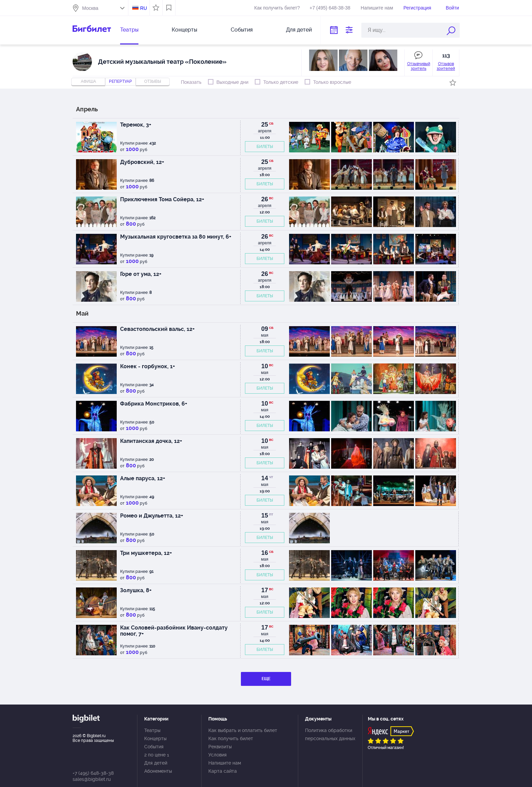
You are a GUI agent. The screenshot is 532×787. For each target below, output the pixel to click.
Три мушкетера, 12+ (146, 553)
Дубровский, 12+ (142, 162)
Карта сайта (223, 771)
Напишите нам (377, 8)
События (242, 30)
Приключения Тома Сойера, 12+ (162, 199)
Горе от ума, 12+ (141, 274)
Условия (217, 755)
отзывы (153, 81)
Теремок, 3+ (136, 125)
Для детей (299, 30)
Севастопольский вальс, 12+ (157, 329)
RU (144, 8)
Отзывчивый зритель (419, 66)
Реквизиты (220, 747)
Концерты (184, 30)
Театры (129, 30)
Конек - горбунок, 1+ (148, 366)
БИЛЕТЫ (265, 147)
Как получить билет (231, 738)
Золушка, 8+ (136, 590)
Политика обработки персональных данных (330, 734)
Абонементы (158, 771)
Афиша (88, 81)
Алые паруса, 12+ (143, 478)
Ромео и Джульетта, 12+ (152, 516)
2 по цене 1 (157, 755)
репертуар (120, 81)
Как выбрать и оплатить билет (243, 730)
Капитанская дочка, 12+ (151, 441)
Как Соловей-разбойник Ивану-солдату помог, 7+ (174, 631)
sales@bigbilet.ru (92, 779)
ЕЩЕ (266, 679)
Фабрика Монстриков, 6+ (154, 404)
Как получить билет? (277, 8)
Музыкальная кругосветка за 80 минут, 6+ (176, 237)
